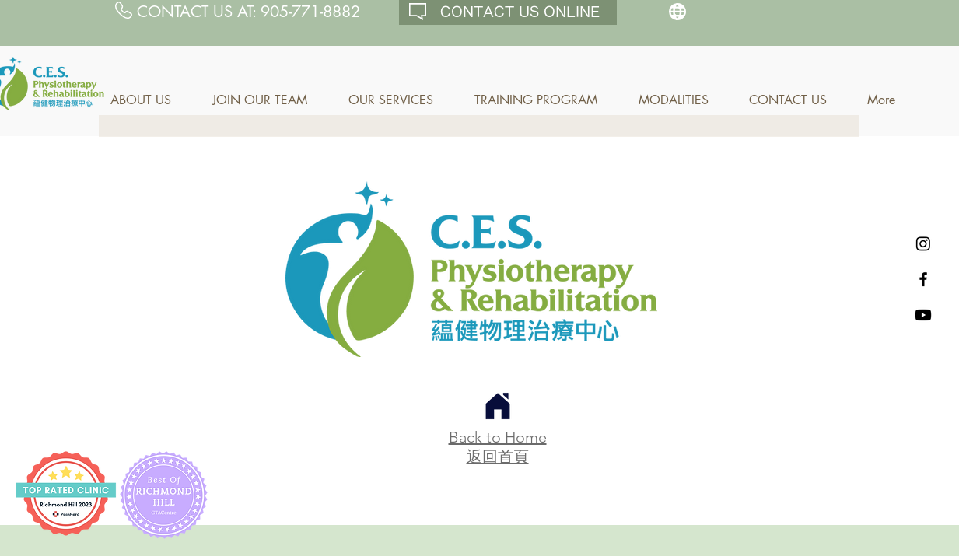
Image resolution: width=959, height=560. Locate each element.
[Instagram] (923, 243)
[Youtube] (923, 315)
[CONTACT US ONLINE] (508, 12)
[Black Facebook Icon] (923, 279)
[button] (150, 100)
